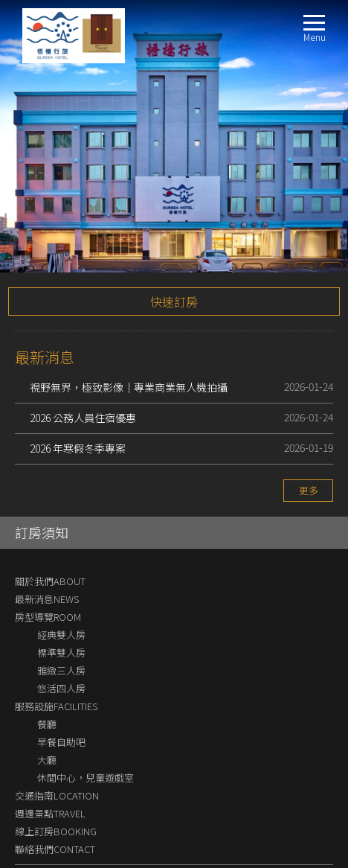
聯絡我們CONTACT (55, 763)
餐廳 (47, 638)
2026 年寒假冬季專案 (78, 362)
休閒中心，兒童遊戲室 (86, 691)
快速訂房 (174, 215)
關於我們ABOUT (50, 495)
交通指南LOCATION (57, 709)
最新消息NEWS (47, 513)
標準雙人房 (61, 566)
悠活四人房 (61, 602)
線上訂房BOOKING (56, 745)
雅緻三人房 (61, 584)
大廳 (47, 673)
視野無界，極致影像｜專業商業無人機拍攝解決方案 (129, 302)
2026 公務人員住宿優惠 (83, 331)
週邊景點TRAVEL (50, 727)
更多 (309, 404)
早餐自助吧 (61, 655)
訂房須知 (42, 446)
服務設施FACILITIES (56, 620)
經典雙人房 (61, 548)
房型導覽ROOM (48, 530)
